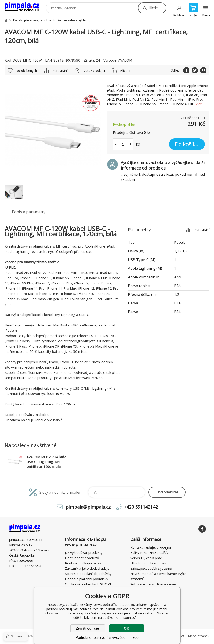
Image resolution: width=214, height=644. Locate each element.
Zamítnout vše (88, 628)
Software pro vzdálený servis (153, 584)
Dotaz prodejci (94, 71)
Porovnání (60, 71)
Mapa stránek (199, 636)
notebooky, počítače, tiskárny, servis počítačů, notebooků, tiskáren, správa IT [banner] (25, 7)
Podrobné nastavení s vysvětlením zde (107, 637)
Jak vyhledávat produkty (84, 552)
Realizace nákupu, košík (83, 563)
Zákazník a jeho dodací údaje (87, 568)
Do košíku (187, 144)
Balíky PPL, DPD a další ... (150, 552)
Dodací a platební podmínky (86, 579)
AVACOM (125, 60)
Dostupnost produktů (82, 558)
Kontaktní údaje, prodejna (151, 547)
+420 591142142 (141, 507)
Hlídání (125, 71)
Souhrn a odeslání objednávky (88, 574)
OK (127, 628)
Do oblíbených (26, 71)
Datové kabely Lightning (74, 20)
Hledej (153, 8)
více (199, 104)
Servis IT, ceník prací (146, 558)
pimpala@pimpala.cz (88, 507)
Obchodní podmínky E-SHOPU (89, 584)
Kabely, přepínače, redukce (32, 20)
